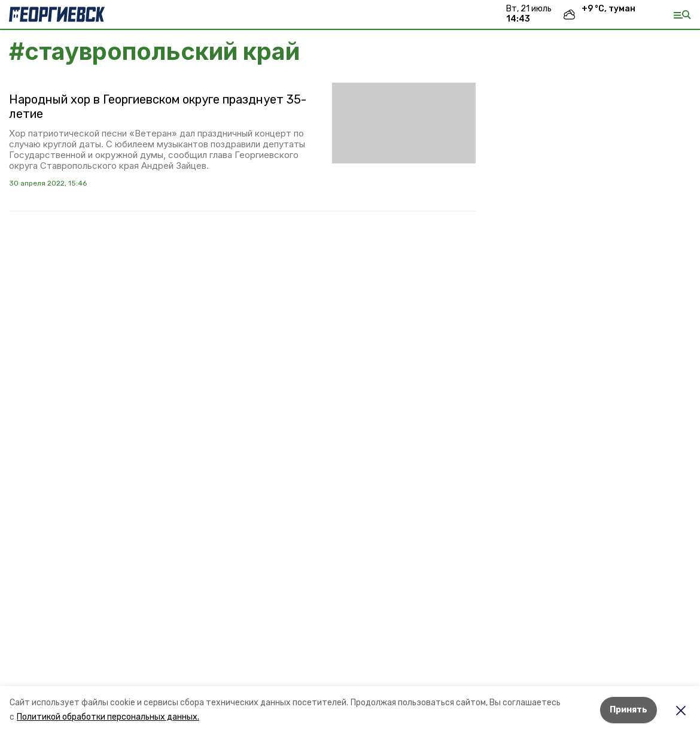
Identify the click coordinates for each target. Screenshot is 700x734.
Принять (629, 710)
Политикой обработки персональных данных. (108, 717)
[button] (404, 123)
